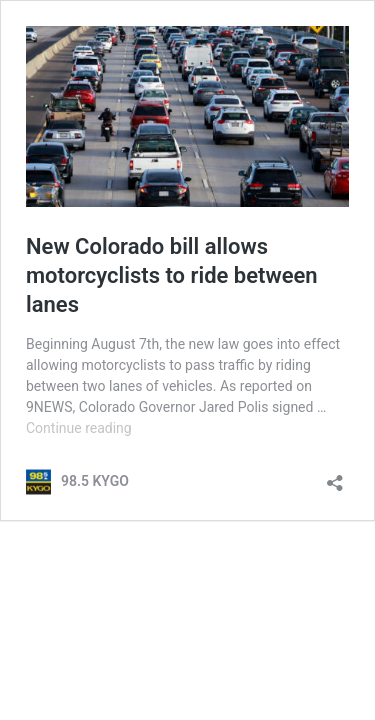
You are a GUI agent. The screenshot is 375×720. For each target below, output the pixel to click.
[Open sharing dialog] (335, 476)
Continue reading (79, 428)
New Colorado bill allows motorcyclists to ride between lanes (172, 275)
